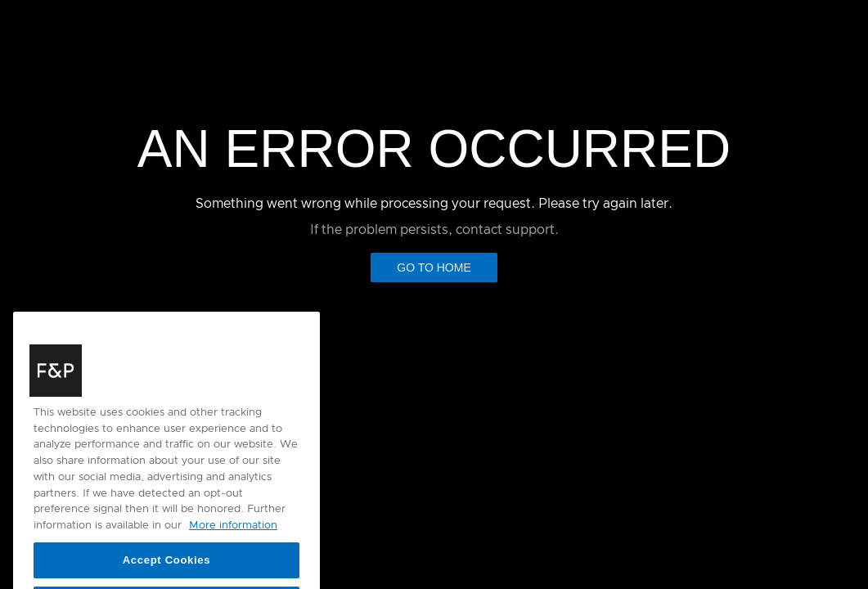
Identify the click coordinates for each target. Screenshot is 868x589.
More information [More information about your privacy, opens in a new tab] (233, 536)
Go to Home (434, 268)
